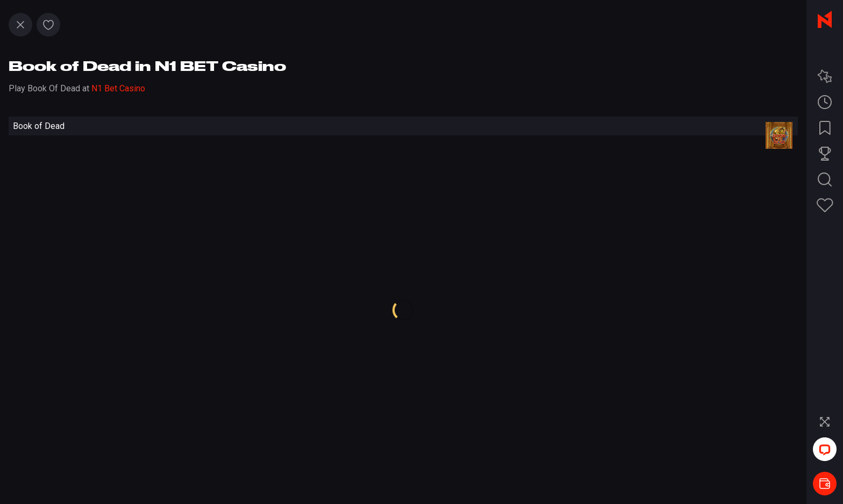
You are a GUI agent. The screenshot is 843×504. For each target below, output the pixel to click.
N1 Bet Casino (118, 88)
